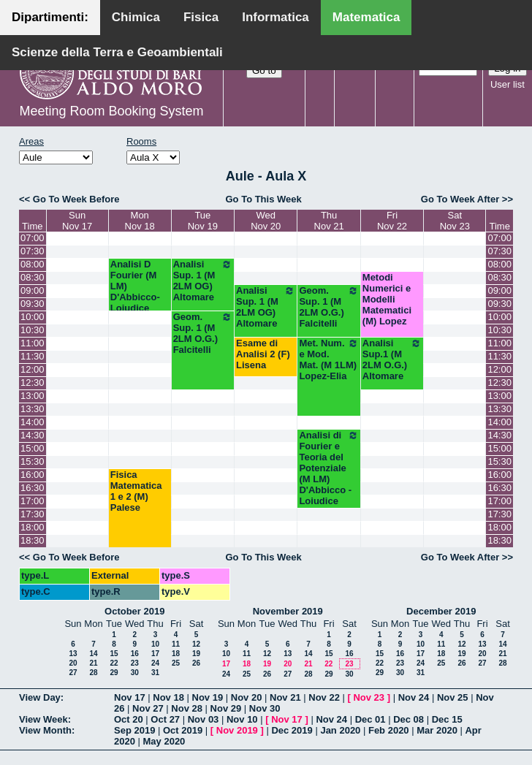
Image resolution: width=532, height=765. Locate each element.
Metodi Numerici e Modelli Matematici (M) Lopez (387, 299)
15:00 (33, 448)
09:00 (33, 290)
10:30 (33, 330)
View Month (45, 730)
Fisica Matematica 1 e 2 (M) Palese (136, 491)
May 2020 (164, 741)
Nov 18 (168, 697)
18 (176, 654)
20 (73, 663)
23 (135, 663)
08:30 (33, 277)
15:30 (33, 461)
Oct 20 (129, 719)
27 (73, 673)
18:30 (33, 540)
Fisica (201, 17)
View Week (43, 719)
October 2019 (134, 611)
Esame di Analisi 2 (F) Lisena (263, 354)
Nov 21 (285, 697)
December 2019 (441, 611)
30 (135, 673)
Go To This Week (263, 199)
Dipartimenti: (50, 17)
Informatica (275, 17)
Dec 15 (447, 719)
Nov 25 (453, 697)
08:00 (33, 264)
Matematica (366, 17)
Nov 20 (247, 697)
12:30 (33, 382)
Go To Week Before (76, 199)
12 (196, 644)
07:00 (33, 238)
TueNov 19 (203, 221)
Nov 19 (208, 697)
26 (196, 663)
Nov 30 (265, 708)
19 (196, 654)
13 (73, 654)
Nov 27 (148, 708)
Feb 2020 (389, 730)
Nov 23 (369, 697)
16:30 (33, 488)
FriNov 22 (392, 221)
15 (114, 654)
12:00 (33, 369)
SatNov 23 (455, 221)
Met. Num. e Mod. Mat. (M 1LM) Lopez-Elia (328, 359)
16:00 (33, 475)
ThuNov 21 (329, 221)
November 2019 (288, 611)
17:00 (33, 501)
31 (155, 673)
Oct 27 (165, 719)
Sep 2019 (134, 730)
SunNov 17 (77, 221)
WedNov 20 (266, 221)
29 (114, 673)
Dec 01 (370, 719)
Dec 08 (408, 719)
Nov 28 (187, 708)
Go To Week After (460, 199)
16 (135, 654)
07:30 (33, 251)
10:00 (33, 317)
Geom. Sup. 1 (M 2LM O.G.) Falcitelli (328, 307)
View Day (40, 697)
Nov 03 (204, 719)
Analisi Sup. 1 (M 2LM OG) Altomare (203, 281)
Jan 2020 (340, 730)
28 (93, 673)
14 (93, 654)
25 (176, 663)
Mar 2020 (437, 730)
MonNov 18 (140, 221)
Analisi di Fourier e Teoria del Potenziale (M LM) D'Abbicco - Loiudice (328, 468)
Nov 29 (226, 708)
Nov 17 (130, 697)
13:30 (33, 409)
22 (114, 663)
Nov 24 (414, 697)
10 (155, 644)
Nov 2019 (237, 730)
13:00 (33, 396)
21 (93, 663)
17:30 (33, 514)
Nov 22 (324, 697)
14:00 (33, 422)
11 (176, 644)
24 (155, 663)
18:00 (33, 527)
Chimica (136, 17)
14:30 (33, 435)
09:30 (33, 304)
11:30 (33, 356)
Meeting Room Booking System (111, 111)
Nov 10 (242, 719)
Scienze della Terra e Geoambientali (117, 52)
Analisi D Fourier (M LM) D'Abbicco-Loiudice (135, 286)
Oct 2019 (183, 730)
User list (508, 84)
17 (155, 654)
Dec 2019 (292, 730)
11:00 (33, 343)
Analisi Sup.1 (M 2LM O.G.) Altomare (392, 359)
